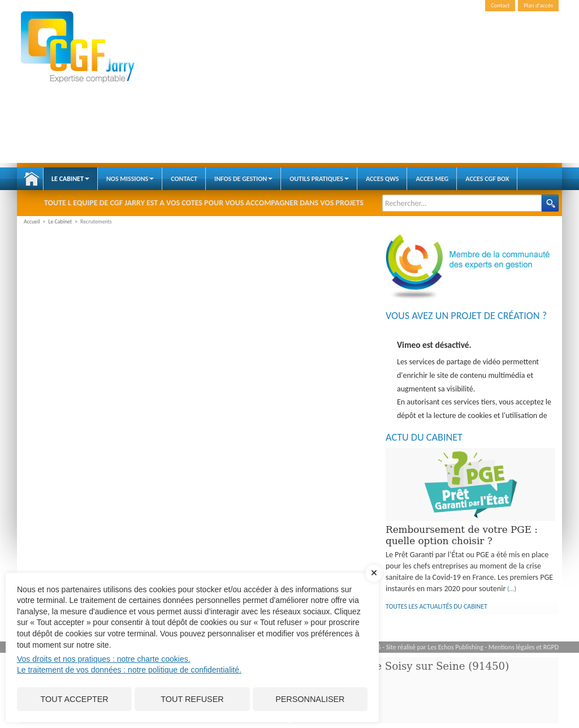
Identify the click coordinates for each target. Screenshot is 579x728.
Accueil (32, 179)
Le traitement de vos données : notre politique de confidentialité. (129, 670)
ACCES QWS (383, 179)
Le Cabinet (70, 179)
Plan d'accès (538, 5)
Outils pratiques (319, 179)
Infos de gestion (243, 179)
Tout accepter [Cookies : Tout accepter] (75, 699)
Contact (500, 5)
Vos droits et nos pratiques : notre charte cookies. (104, 659)
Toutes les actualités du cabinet (437, 606)
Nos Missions (130, 179)
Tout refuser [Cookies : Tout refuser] (192, 699)
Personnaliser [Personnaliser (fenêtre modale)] (310, 699)
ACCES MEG (432, 179)
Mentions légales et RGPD (524, 647)
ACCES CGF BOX (487, 179)
